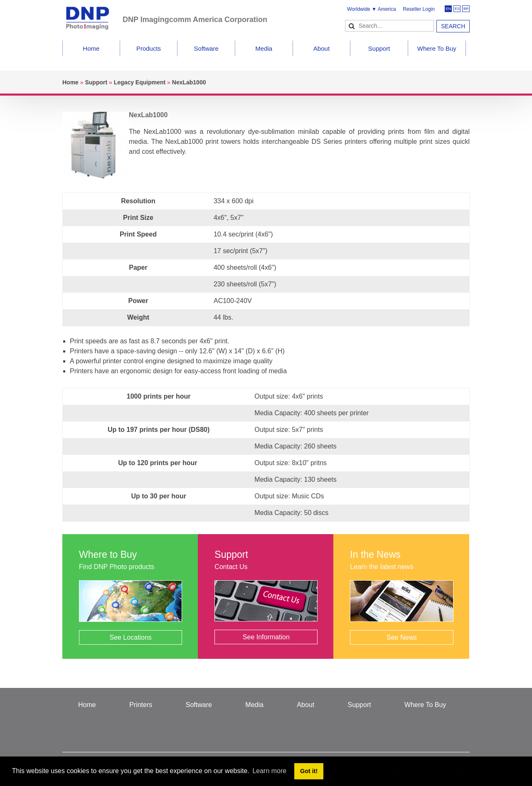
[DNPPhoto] (92, 14)
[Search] (389, 26)
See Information (266, 637)
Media (264, 48)
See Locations (130, 637)
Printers (141, 705)
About (321, 48)
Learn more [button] (269, 771)
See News (402, 637)
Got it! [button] (309, 771)
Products (149, 48)
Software (206, 48)
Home (91, 48)
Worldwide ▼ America (372, 9)
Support (379, 48)
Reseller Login (419, 9)
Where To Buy (437, 48)
